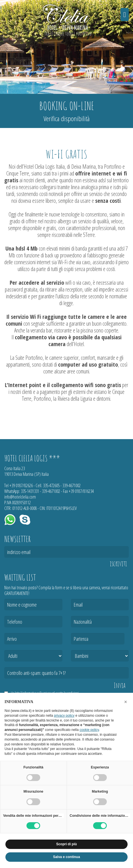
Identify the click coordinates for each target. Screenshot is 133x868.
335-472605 (51, 485)
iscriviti (118, 564)
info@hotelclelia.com (20, 497)
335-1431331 (30, 491)
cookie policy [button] (89, 730)
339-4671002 (71, 485)
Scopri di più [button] (66, 844)
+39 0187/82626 (21, 485)
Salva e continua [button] (66, 857)
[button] (126, 702)
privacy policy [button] (64, 716)
